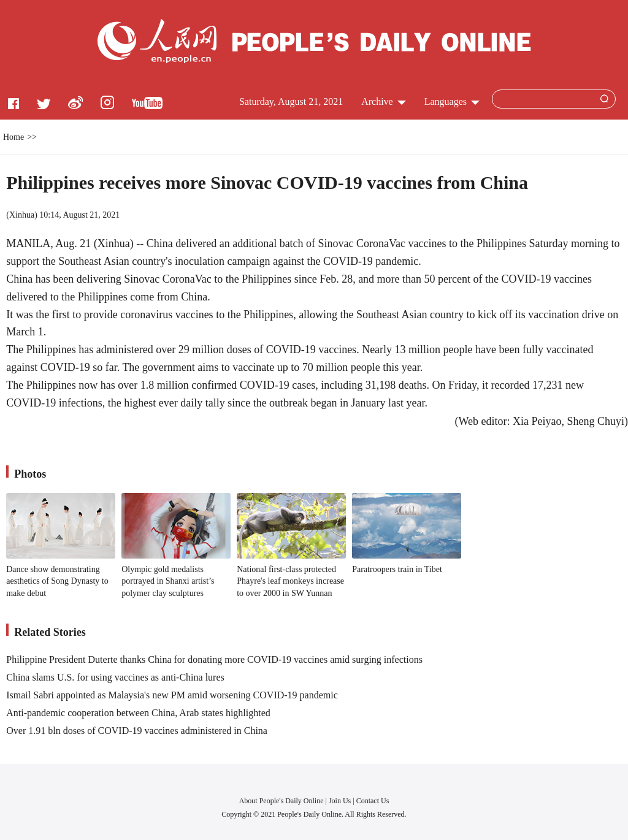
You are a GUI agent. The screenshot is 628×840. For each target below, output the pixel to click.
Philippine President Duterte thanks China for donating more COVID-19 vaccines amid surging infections (214, 659)
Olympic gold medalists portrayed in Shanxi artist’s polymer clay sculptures (168, 581)
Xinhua (22, 215)
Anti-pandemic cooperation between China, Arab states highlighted (138, 713)
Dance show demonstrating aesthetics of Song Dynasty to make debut (57, 581)
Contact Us (373, 801)
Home (13, 137)
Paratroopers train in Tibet (397, 569)
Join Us (341, 801)
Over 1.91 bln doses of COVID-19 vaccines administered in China (137, 731)
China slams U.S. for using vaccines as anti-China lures (115, 677)
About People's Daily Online (281, 801)
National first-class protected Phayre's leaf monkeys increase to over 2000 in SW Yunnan (290, 581)
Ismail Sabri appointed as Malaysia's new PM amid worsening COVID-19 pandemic (172, 695)
